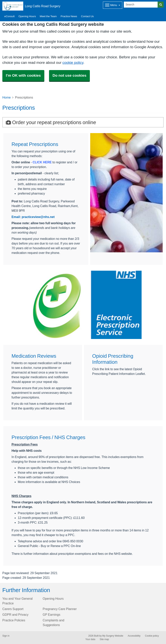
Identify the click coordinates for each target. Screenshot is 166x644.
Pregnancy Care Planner (60, 609)
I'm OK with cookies (23, 75)
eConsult (9, 16)
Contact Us (87, 16)
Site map (104, 639)
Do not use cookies (69, 75)
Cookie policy (152, 636)
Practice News (69, 16)
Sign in (6, 636)
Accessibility (134, 636)
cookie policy (73, 63)
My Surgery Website (113, 636)
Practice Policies (14, 620)
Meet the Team (48, 16)
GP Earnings (52, 615)
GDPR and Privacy (15, 615)
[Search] (141, 5)
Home (7, 97)
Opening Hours (27, 16)
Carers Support (13, 609)
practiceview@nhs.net (38, 217)
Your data (90, 639)
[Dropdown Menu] (113, 5)
